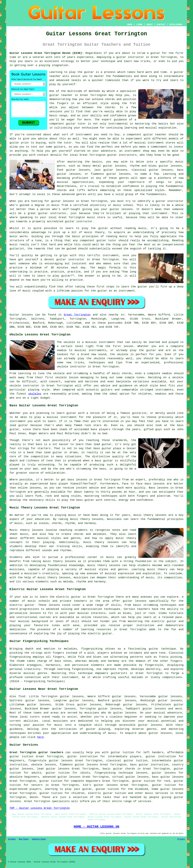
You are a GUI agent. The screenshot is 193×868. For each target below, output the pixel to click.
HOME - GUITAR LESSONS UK (96, 827)
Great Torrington (77, 315)
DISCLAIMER (176, 25)
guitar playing (98, 729)
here (40, 737)
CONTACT (161, 25)
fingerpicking (92, 649)
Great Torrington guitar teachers (36, 752)
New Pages (24, 839)
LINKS (139, 25)
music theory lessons (150, 515)
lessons (54, 605)
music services (157, 793)
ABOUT (150, 25)
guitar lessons (118, 174)
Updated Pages (39, 839)
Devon (34, 797)
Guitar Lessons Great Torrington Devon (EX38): (47, 53)
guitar (121, 57)
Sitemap (12, 839)
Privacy (181, 839)
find (22, 696)
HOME (130, 25)
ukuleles (35, 394)
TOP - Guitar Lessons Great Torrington (40, 808)
